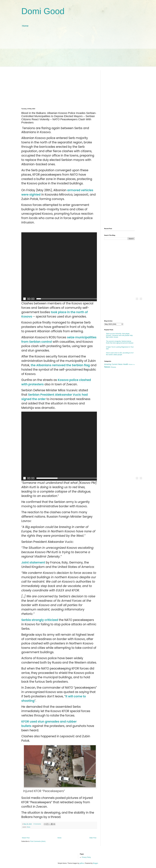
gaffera (82, 863)
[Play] (24, 299)
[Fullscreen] (141, 299)
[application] (59, 267)
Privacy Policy (86, 857)
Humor (131, 364)
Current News (117, 364)
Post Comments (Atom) (38, 841)
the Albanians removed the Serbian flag (60, 365)
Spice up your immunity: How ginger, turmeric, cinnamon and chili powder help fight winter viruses (119, 335)
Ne (134, 364)
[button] (83, 267)
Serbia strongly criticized (40, 620)
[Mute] (137, 299)
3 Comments (37, 824)
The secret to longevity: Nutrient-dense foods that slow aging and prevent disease (120, 342)
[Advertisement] (78, 49)
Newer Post (26, 838)
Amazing (108, 364)
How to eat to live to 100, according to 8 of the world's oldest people (120, 354)
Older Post (93, 838)
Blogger (95, 863)
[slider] (85, 299)
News (29, 827)
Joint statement (33, 562)
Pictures (113, 367)
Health (126, 364)
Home (25, 26)
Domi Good (43, 11)
